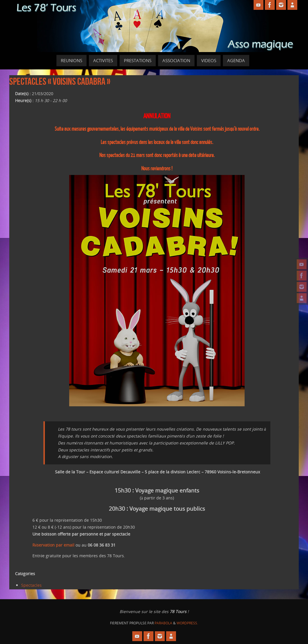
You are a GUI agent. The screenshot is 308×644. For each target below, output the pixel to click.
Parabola (163, 623)
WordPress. (187, 623)
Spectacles (31, 585)
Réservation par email (53, 545)
